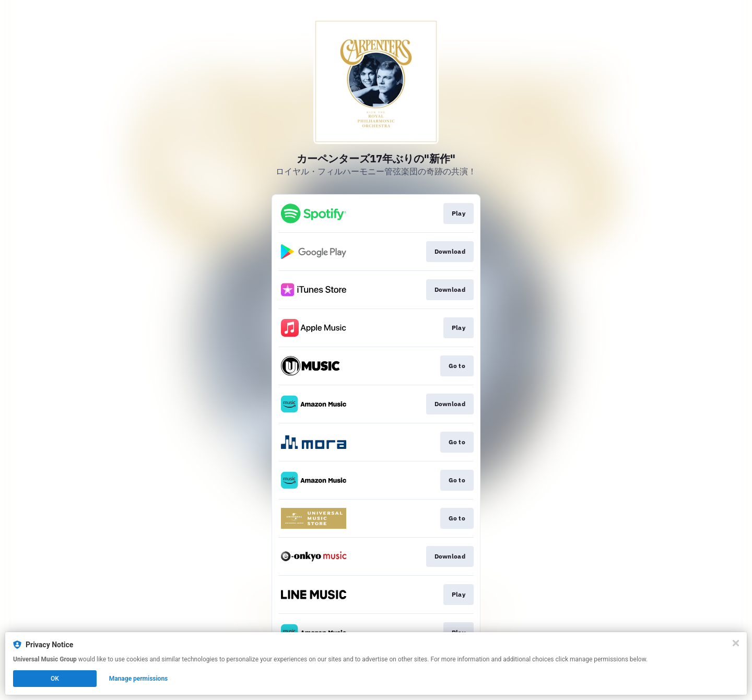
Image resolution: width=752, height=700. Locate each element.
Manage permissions (139, 679)
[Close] (736, 643)
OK (55, 679)
